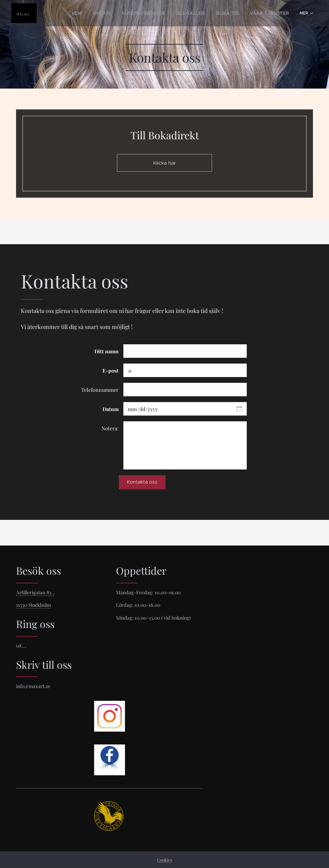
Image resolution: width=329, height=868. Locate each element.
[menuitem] (66, 13)
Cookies (165, 860)
